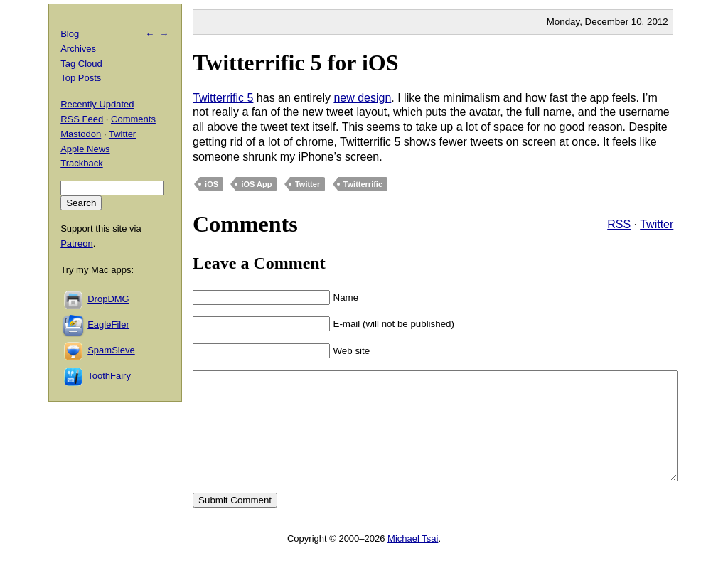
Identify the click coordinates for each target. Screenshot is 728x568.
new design (362, 98)
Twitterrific (363, 184)
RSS (619, 224)
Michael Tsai (413, 560)
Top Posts (81, 78)
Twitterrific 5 (223, 98)
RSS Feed (82, 119)
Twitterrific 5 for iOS (295, 63)
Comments (133, 119)
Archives (78, 49)
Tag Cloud (81, 64)
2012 (658, 22)
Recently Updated (97, 104)
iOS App (256, 184)
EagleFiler (108, 325)
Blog (70, 34)
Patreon (77, 243)
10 (637, 22)
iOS (212, 184)
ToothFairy (109, 376)
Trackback (81, 163)
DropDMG (108, 299)
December (607, 22)
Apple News (85, 149)
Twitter (307, 184)
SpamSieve (111, 350)
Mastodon (81, 134)
